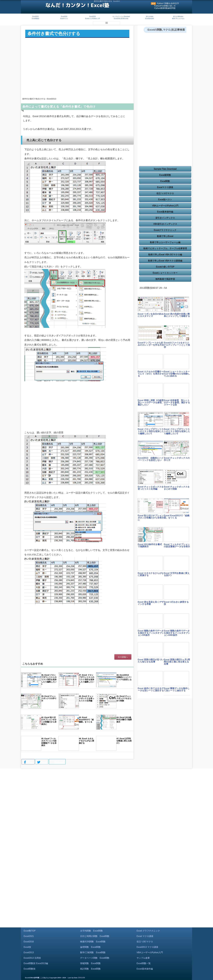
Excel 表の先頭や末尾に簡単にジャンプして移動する (177, 315)
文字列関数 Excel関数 (91, 931)
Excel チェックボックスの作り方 (177, 459)
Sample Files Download (165, 169)
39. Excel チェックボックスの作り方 (49, 698)
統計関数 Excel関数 (90, 969)
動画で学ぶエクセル (178, 19)
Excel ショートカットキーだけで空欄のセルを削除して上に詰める (177, 374)
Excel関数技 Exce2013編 (36, 963)
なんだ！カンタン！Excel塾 (77, 5)
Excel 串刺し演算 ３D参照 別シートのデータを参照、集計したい (152, 403)
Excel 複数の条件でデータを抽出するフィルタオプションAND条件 (177, 633)
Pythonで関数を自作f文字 (168, 3)
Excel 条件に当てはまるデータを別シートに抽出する (151, 689)
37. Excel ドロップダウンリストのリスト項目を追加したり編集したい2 (87, 680)
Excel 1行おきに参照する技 (176, 603)
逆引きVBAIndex (178, 17)
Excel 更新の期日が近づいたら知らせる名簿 (151, 661)
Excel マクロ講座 (145, 936)
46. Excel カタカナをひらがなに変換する (87, 741)
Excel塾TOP (30, 931)
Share (28, 762)
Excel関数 (165, 181)
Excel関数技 (35, 19)
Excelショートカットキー (165, 273)
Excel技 (27, 947)
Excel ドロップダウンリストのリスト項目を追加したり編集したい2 (177, 431)
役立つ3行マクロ (145, 942)
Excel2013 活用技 (32, 958)
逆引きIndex (150, 17)
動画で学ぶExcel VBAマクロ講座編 (165, 261)
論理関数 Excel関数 (90, 947)
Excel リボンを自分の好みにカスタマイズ (151, 315)
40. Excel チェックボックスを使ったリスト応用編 (87, 698)
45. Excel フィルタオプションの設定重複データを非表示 (49, 742)
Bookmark (57, 762)
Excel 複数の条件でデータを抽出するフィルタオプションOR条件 (151, 633)
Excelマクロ (64, 19)
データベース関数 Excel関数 (95, 958)
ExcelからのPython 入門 (93, 19)
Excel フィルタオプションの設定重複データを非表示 (177, 545)
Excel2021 (36, 17)
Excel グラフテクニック (148, 931)
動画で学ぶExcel (165, 236)
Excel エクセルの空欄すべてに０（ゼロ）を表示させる (151, 374)
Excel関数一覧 (144, 963)
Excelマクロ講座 (165, 187)
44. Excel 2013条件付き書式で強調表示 (124, 720)
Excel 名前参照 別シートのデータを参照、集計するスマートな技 (177, 403)
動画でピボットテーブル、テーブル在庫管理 (165, 248)
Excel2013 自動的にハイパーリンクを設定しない (151, 459)
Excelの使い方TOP (165, 267)
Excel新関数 (165, 175)
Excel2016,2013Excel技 (121, 19)
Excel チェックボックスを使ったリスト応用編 (151, 488)
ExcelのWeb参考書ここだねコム (37, 978)
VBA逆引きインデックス (165, 224)
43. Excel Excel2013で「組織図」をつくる (86, 720)
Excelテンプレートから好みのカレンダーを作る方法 (151, 344)
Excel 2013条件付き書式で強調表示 (150, 545)
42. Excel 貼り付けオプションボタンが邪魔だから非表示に (49, 721)
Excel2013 (29, 952)
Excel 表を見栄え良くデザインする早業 (151, 603)
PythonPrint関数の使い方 (165, 6)
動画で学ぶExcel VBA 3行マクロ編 (165, 255)
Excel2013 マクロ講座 (147, 947)
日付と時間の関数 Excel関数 (95, 936)
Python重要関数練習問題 (165, 8)
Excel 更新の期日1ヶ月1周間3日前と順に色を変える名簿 (177, 662)
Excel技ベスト (165, 200)
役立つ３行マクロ (165, 193)
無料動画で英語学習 (165, 279)
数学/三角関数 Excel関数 (93, 952)
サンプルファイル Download (121, 17)
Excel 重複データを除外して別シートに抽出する (177, 689)
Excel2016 (93, 17)
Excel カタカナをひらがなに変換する (151, 574)
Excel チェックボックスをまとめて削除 (177, 488)
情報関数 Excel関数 (90, 963)
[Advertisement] (77, 73)
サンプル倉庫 (143, 958)
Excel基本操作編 (165, 212)
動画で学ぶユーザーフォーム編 (165, 242)
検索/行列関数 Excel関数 (93, 942)
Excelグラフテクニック (165, 230)
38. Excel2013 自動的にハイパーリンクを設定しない (124, 678)
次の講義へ (123, 657)
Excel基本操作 (150, 19)
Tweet (42, 762)
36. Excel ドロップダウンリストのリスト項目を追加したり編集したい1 (49, 680)
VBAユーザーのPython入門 (165, 206)
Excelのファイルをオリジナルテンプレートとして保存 (177, 345)
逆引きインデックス (165, 218)
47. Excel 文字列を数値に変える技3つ (124, 741)
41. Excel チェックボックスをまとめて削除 (124, 698)
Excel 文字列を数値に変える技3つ (177, 574)
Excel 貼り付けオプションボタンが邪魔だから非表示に (151, 518)
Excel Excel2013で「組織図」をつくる (177, 517)
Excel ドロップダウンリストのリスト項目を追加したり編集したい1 (151, 431)
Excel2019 (64, 17)
